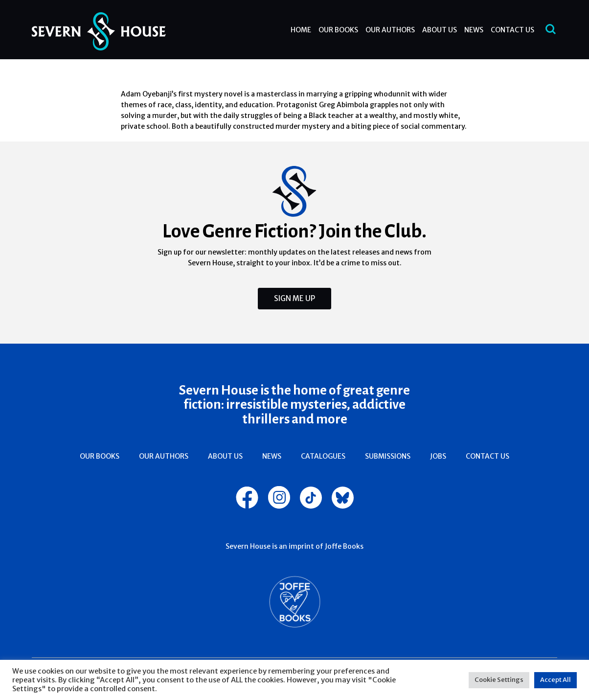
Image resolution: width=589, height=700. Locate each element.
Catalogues (323, 456)
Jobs (438, 456)
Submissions (388, 456)
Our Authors (390, 30)
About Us (440, 30)
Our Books (338, 30)
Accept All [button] (555, 680)
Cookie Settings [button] (499, 680)
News (474, 30)
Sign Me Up (294, 298)
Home (301, 30)
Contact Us (512, 30)
